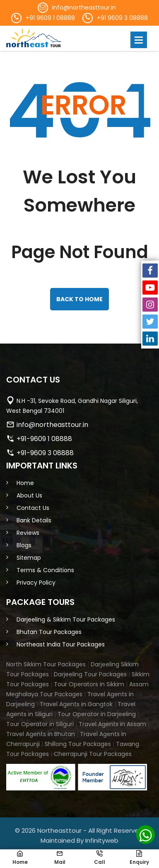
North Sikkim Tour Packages (46, 664)
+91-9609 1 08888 (44, 439)
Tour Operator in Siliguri (40, 724)
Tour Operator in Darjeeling (97, 714)
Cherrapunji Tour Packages (93, 754)
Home (25, 483)
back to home (79, 299)
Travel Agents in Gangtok (76, 704)
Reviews (28, 533)
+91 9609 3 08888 (122, 18)
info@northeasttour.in (84, 7)
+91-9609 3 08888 (45, 453)
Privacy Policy (36, 583)
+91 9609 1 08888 (50, 18)
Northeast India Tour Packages (61, 644)
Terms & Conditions (45, 570)
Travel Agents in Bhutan (41, 734)
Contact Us (33, 508)
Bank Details (34, 520)
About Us (29, 495)
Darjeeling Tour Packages (90, 674)
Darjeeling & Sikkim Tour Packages (66, 619)
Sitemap (29, 558)
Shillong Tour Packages (78, 744)
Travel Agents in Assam (112, 724)
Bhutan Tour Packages (49, 632)
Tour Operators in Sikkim (89, 684)
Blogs (24, 545)
